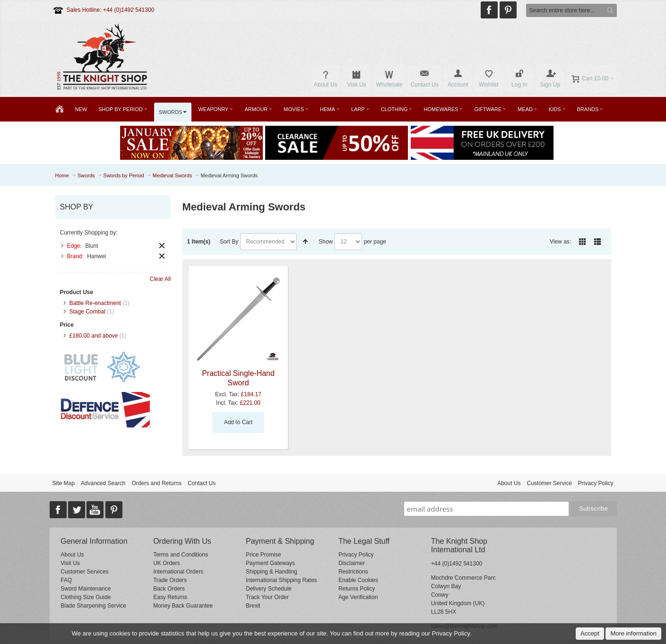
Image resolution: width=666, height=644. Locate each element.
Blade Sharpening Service (93, 606)
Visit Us (70, 563)
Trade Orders (170, 580)
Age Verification (358, 597)
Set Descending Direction (305, 242)
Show (326, 242)
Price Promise (264, 555)
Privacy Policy (596, 483)
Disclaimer (352, 563)
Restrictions (353, 572)
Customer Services (84, 572)
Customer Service (549, 483)
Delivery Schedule (269, 589)
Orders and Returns (157, 483)
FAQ (66, 580)
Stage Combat (88, 312)
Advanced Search (103, 483)
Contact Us (202, 483)
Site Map (63, 483)
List (597, 242)
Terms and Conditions (181, 555)
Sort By (229, 242)
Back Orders (169, 589)
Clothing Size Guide (86, 597)
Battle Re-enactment (95, 303)
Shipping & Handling (272, 572)
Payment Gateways (270, 563)
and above (94, 336)
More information (633, 633)
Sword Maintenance (86, 589)
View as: (560, 242)
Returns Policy (357, 589)
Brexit (253, 606)
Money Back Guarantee (183, 606)
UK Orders (167, 563)
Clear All (160, 279)
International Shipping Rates (281, 580)
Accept (590, 633)
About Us (509, 483)
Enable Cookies (358, 580)
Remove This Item (162, 246)
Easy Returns (170, 597)
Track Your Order (267, 597)
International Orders (178, 572)
